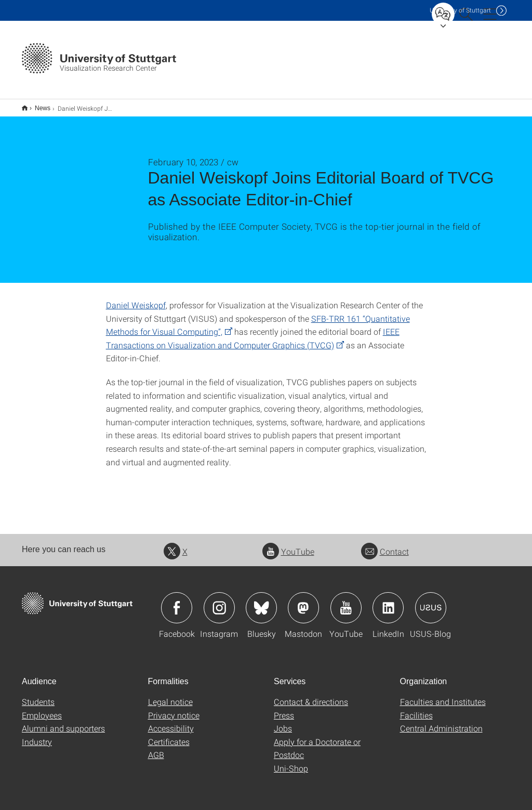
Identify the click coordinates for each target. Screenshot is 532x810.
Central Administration (441, 721)
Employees (42, 708)
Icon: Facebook (177, 601)
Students (38, 695)
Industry (37, 735)
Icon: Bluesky (261, 601)
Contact (385, 545)
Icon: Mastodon (303, 601)
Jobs (283, 721)
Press (284, 708)
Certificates (169, 735)
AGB (156, 748)
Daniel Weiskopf (136, 298)
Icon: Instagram (219, 601)
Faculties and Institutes (443, 695)
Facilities (416, 708)
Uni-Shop (291, 761)
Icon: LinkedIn (388, 601)
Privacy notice (174, 708)
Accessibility (171, 721)
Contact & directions (311, 695)
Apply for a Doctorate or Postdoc (317, 742)
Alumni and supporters (63, 721)
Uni (460, 10)
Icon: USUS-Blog (431, 601)
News (37, 104)
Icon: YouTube (346, 601)
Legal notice (170, 695)
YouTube (288, 545)
